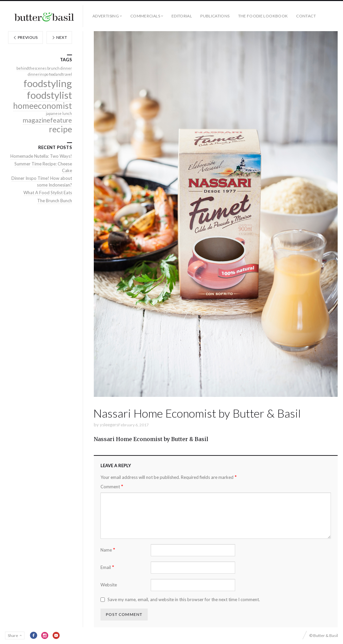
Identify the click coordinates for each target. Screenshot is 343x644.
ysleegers (109, 425)
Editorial (182, 16)
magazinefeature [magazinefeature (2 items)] (47, 120)
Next (59, 37)
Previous (25, 37)
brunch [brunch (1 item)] (53, 68)
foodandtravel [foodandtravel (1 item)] (60, 74)
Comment (112, 486)
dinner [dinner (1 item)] (66, 68)
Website (109, 585)
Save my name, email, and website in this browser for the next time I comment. (184, 599)
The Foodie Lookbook (263, 16)
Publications (215, 16)
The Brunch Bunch (55, 201)
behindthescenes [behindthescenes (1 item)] (31, 68)
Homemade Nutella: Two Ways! (41, 156)
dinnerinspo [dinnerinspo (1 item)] (38, 74)
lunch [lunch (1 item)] (67, 113)
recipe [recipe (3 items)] (60, 129)
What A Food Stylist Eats (48, 193)
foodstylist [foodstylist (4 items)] (49, 95)
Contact (306, 16)
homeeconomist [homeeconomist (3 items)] (43, 106)
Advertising (106, 16)
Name (108, 550)
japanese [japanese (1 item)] (54, 113)
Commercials (145, 16)
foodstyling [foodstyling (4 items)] (48, 83)
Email (107, 567)
